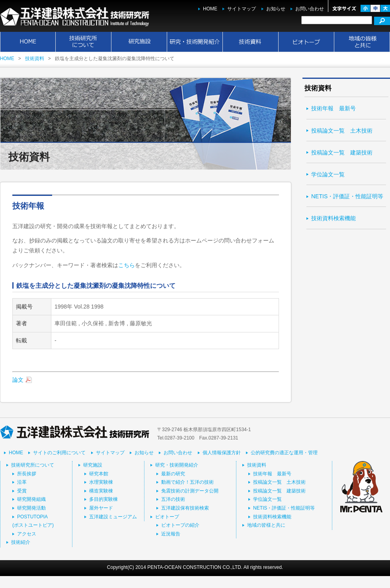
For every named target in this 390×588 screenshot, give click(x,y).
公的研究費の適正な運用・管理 (284, 453)
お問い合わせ (310, 9)
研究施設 (139, 42)
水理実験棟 (101, 482)
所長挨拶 (27, 474)
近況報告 (171, 534)
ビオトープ (306, 42)
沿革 (22, 482)
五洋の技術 (173, 499)
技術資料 (251, 42)
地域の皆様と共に (362, 42)
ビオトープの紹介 (180, 525)
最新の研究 (173, 474)
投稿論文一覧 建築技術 (342, 152)
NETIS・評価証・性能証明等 (347, 196)
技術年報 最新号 (333, 108)
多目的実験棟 (103, 499)
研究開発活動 (31, 508)
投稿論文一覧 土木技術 (342, 131)
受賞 (22, 491)
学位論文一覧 (328, 174)
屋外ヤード (101, 508)
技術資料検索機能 (333, 218)
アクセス (27, 534)
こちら (127, 265)
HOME (210, 9)
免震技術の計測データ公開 (190, 491)
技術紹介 (21, 542)
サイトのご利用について (59, 453)
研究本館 (99, 474)
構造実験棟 (101, 491)
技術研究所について (84, 42)
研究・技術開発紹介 (195, 42)
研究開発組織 (31, 499)
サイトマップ (242, 9)
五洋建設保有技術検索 (185, 508)
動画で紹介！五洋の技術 (187, 482)
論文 (18, 380)
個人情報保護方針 (222, 453)
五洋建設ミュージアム (113, 517)
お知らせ (276, 9)
